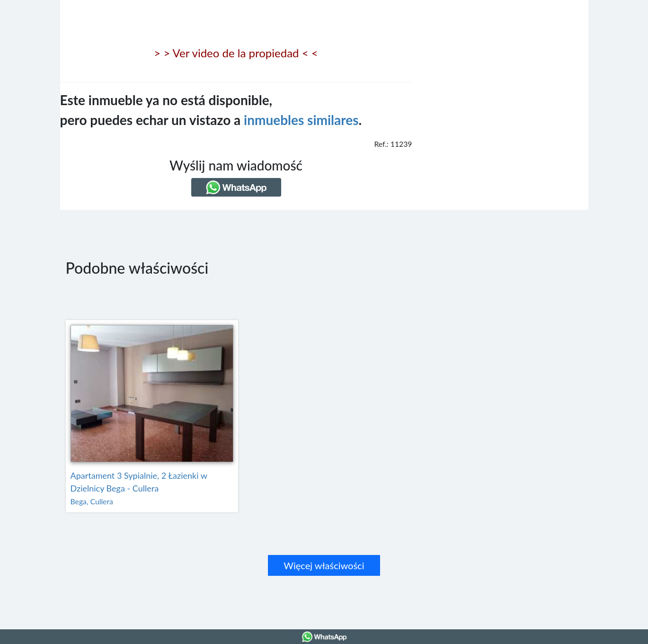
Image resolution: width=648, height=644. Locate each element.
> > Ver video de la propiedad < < (236, 53)
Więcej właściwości (324, 565)
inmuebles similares (301, 120)
